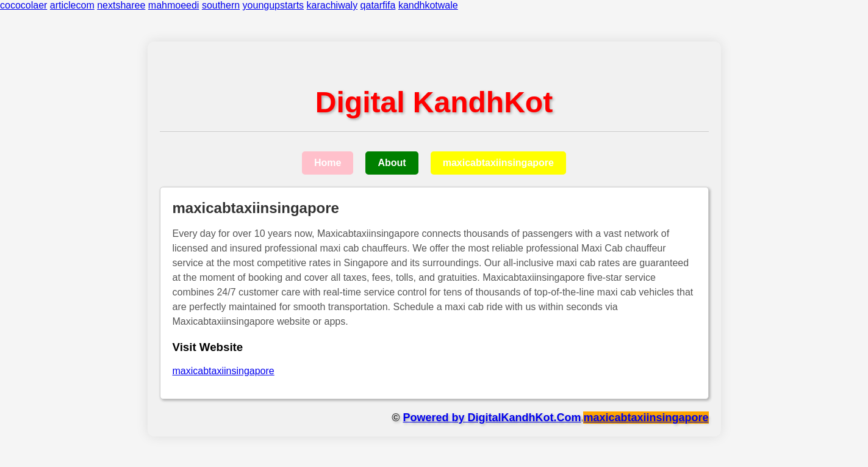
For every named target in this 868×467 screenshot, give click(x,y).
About (392, 163)
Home (328, 163)
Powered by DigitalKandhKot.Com (492, 418)
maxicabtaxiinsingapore (498, 163)
